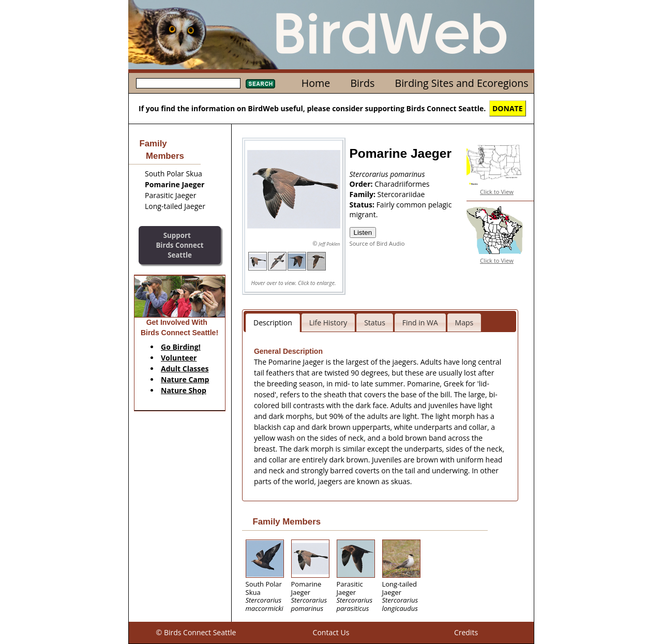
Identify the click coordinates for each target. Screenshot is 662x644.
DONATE (508, 108)
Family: (364, 194)
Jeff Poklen (329, 244)
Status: (363, 205)
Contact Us (331, 632)
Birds (362, 83)
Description (273, 323)
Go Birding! (181, 347)
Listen (363, 233)
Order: (362, 184)
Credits (466, 632)
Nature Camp (185, 379)
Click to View (497, 192)
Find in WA (420, 323)
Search (260, 84)
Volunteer (179, 358)
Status (375, 323)
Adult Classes (185, 369)
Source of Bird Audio (377, 243)
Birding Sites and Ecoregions (462, 83)
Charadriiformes (402, 184)
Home (316, 83)
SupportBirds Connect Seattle (179, 245)
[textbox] (188, 83)
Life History (328, 323)
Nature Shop (184, 390)
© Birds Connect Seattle (196, 632)
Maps (464, 323)
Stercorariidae (401, 194)
